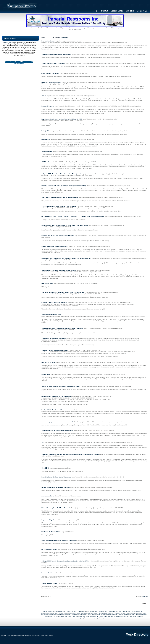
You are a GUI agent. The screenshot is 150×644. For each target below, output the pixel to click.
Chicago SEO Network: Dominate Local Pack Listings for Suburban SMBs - (66, 561)
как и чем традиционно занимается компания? (57, 422)
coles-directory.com (94, 615)
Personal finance (47, 151)
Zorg (51, 635)
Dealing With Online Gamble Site (52, 410)
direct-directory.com (79, 616)
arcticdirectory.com (138, 611)
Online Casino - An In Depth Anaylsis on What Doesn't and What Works (65, 225)
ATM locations (46, 162)
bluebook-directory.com (122, 613)
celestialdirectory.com (64, 615)
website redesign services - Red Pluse (53, 63)
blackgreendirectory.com (106, 613)
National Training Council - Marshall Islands (56, 508)
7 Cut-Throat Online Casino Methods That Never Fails (59, 206)
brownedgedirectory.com (49, 615)
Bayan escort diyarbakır (49, 520)
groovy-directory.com (100, 618)
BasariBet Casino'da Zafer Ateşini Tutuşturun (56, 477)
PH (42, 442)
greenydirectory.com (86, 618)
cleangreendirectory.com (79, 615)
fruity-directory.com (136, 616)
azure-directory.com (61, 613)
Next (147, 596)
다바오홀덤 (45, 468)
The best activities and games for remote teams (56, 54)
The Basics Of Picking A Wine (51, 532)
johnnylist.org (82, 611)
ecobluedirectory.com (106, 616)
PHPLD (42, 635)
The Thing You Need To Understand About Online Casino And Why (63, 292)
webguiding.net (92, 611)
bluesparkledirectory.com (138, 613)
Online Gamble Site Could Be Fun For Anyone (56, 396)
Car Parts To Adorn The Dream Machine (55, 246)
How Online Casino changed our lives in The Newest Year (60, 198)
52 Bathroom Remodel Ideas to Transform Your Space (59, 540)
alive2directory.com (125, 611)
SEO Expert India (47, 284)
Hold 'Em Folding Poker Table (51, 314)
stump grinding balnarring (50, 73)
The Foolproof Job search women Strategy (55, 350)
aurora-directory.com (47, 613)
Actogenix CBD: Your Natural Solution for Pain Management (61, 174)
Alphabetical (64, 38)
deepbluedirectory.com (52, 616)
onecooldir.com (103, 611)
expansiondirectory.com (121, 616)
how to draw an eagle (48, 362)
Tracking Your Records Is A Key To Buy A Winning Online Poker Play (64, 186)
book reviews (46, 140)
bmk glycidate (46, 131)
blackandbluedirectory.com (89, 613)
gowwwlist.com (72, 611)
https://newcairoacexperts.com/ (51, 82)
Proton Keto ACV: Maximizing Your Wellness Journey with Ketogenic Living (66, 258)
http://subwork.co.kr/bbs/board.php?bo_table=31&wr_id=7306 (62, 119)
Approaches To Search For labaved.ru (54, 338)
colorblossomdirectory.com (109, 615)
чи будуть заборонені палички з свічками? (56, 487)
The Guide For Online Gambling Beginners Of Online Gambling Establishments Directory (70, 454)
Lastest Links (117, 11)
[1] (143, 596)
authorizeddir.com (49, 611)
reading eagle (46, 374)
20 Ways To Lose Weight (49, 549)
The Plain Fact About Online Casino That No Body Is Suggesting (62, 328)
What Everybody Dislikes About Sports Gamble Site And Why (61, 386)
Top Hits (130, 11)
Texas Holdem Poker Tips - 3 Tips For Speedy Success (59, 270)
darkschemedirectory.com (126, 615)
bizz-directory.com (74, 613)
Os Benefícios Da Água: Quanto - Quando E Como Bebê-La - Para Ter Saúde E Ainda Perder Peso (73, 217)
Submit (105, 11)
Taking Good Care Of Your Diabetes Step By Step (57, 430)
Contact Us (142, 11)
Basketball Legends (48, 106)
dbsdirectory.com (141, 615)
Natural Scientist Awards (49, 583)
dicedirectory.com (66, 616)
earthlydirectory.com (92, 616)
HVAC (44, 96)
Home (96, 11)
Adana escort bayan (48, 496)
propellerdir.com (61, 611)
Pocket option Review (48, 573)
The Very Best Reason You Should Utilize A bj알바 (58, 236)
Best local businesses (48, 41)
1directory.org (113, 611)
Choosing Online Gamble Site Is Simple (54, 303)
